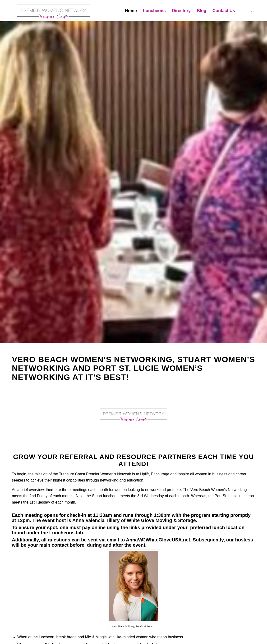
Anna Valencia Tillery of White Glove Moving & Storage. (135, 520)
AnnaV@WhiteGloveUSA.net (158, 540)
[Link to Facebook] (252, 10)
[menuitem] (131, 11)
